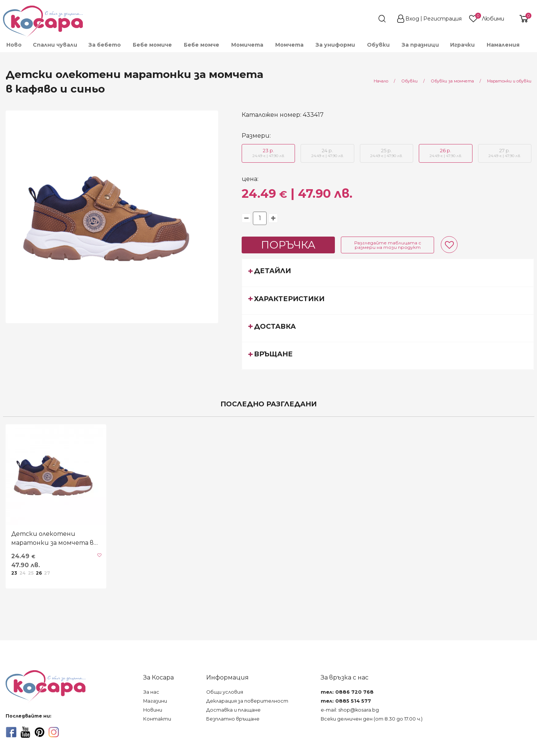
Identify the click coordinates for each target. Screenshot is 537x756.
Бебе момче (202, 45)
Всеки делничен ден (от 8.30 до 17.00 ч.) (372, 719)
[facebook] (11, 732)
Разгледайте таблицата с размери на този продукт (388, 245)
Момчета (289, 45)
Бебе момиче (152, 45)
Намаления (503, 45)
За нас (151, 692)
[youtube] (25, 732)
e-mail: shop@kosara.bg (350, 710)
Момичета (247, 45)
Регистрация (442, 19)
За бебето (105, 45)
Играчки (462, 45)
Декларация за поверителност (247, 701)
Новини (153, 710)
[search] (368, 19)
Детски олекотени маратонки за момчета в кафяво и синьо (52, 539)
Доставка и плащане (233, 710)
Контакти (157, 719)
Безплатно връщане (233, 719)
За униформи (335, 45)
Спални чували (55, 45)
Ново (14, 45)
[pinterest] (40, 732)
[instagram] (54, 732)
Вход (412, 19)
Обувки (378, 45)
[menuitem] (14, 45)
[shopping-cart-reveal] (521, 19)
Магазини (155, 701)
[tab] (388, 272)
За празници (420, 45)
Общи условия (225, 692)
